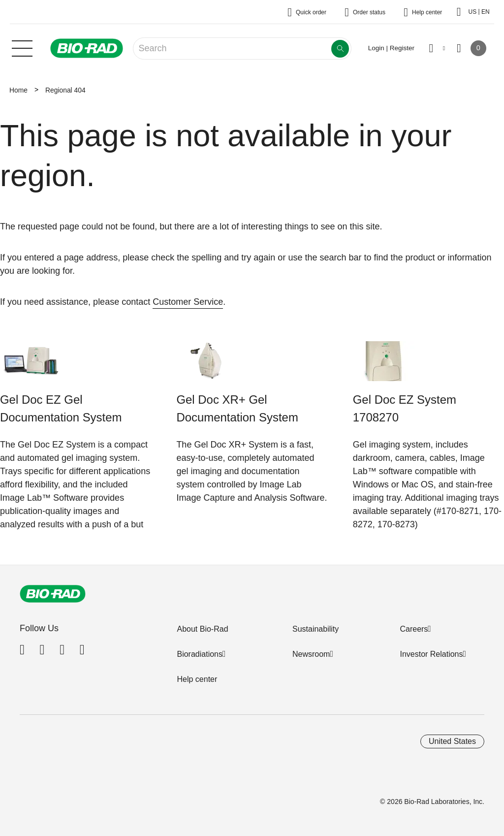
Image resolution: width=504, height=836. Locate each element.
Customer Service (188, 302)
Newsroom (311, 654)
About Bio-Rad (202, 629)
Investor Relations (431, 654)
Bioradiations (200, 654)
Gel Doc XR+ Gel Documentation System (237, 408)
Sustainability (315, 629)
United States (452, 741)
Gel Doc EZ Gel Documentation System (61, 408)
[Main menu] (22, 47)
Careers (414, 629)
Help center (197, 679)
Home (18, 90)
